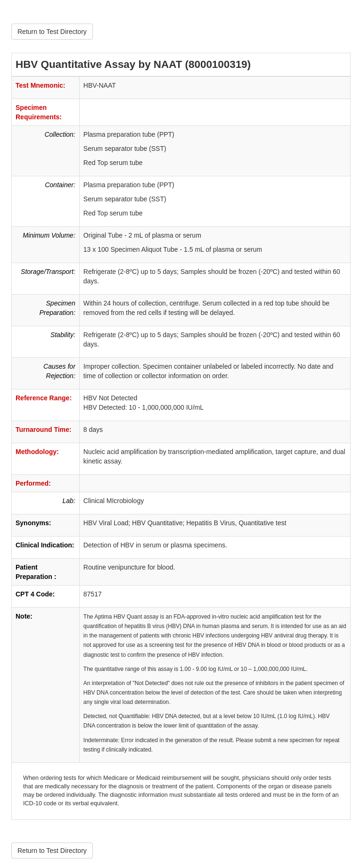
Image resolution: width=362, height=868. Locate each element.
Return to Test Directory (52, 32)
